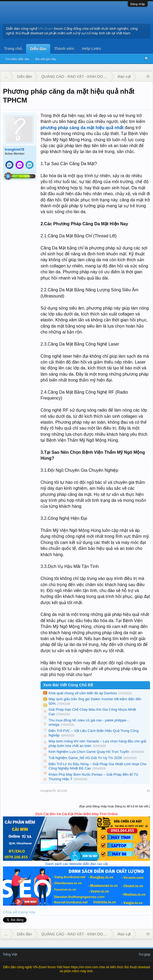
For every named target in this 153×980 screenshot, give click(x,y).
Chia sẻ (10, 912)
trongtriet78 (14, 149)
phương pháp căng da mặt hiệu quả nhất (82, 128)
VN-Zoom (46, 29)
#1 (148, 791)
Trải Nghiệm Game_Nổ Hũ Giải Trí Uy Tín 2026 (85, 758)
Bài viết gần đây (46, 59)
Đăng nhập (138, 4)
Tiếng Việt (10, 954)
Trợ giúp (144, 954)
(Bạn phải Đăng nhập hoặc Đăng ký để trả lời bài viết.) (115, 806)
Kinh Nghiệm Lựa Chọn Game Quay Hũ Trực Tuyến (89, 752)
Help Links (92, 49)
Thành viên (64, 49)
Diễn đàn (38, 49)
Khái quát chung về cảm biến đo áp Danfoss (83, 693)
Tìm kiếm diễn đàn (17, 59)
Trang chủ (13, 49)
